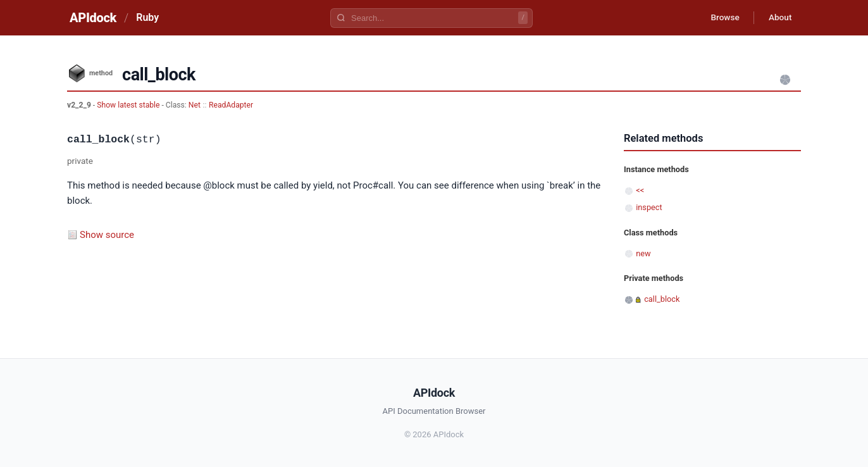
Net (195, 105)
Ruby (147, 17)
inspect (649, 207)
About (779, 18)
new (643, 253)
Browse (722, 18)
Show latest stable (129, 105)
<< (640, 190)
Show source (107, 235)
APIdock (93, 18)
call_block (662, 299)
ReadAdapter (231, 105)
